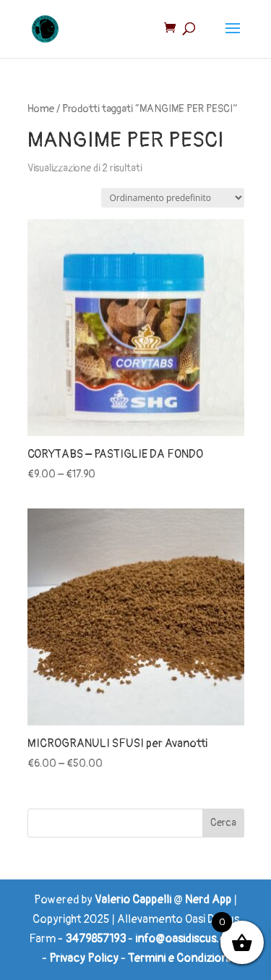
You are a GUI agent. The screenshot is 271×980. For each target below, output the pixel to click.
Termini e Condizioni (179, 958)
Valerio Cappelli (133, 900)
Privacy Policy (84, 958)
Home (41, 109)
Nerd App (208, 900)
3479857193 (95, 939)
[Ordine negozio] (173, 198)
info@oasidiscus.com (189, 939)
